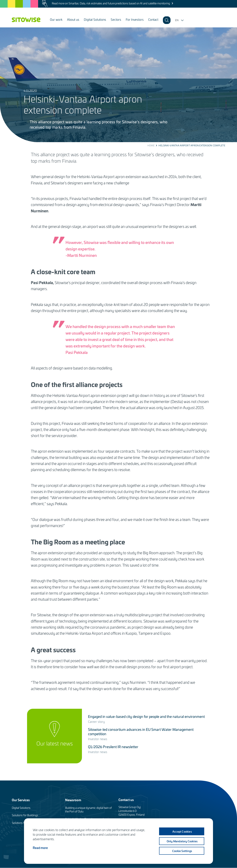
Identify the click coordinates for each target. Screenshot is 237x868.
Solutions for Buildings (25, 815)
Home (151, 145)
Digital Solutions (95, 19)
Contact (153, 19)
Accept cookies (182, 831)
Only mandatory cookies (182, 841)
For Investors (135, 19)
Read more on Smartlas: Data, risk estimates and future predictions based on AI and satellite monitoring (111, 3)
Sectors (116, 19)
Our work (56, 19)
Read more (40, 847)
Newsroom (73, 800)
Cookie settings (182, 851)
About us (73, 19)
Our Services (21, 800)
